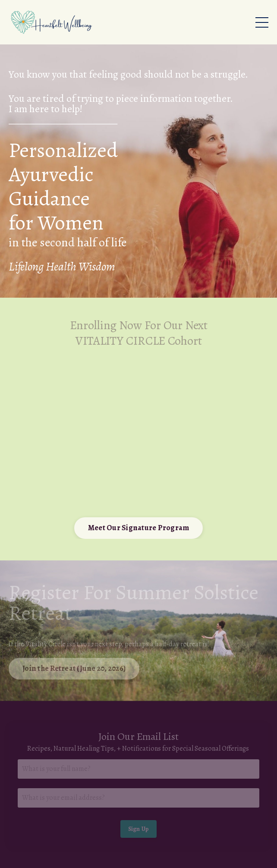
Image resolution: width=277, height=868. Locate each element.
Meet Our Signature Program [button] (139, 528)
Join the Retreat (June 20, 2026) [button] (74, 668)
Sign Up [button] (139, 829)
